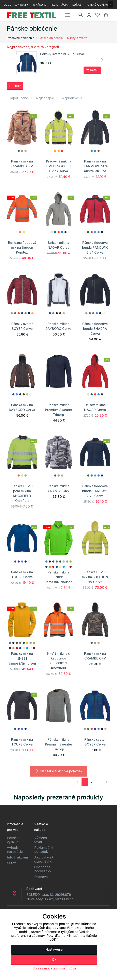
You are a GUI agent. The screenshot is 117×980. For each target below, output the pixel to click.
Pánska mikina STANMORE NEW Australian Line (95, 166)
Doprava (41, 877)
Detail (92, 70)
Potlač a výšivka (13, 840)
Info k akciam (17, 857)
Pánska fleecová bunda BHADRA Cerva (95, 329)
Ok (54, 960)
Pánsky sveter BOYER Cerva (62, 54)
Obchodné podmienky (43, 869)
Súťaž (11, 863)
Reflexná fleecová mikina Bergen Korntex (22, 247)
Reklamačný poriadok (44, 850)
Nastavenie (54, 949)
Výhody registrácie (15, 850)
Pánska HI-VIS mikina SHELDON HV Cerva (95, 577)
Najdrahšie (72, 98)
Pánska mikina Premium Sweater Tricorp (59, 410)
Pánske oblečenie (51, 38)
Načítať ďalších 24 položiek (59, 771)
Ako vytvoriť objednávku (44, 859)
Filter (15, 86)
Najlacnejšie (47, 98)
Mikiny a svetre (77, 38)
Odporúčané (20, 98)
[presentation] (15, 60)
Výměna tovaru (41, 840)
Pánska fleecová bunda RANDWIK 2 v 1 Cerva (95, 247)
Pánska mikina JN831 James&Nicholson (59, 577)
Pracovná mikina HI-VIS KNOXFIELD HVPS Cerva (58, 166)
